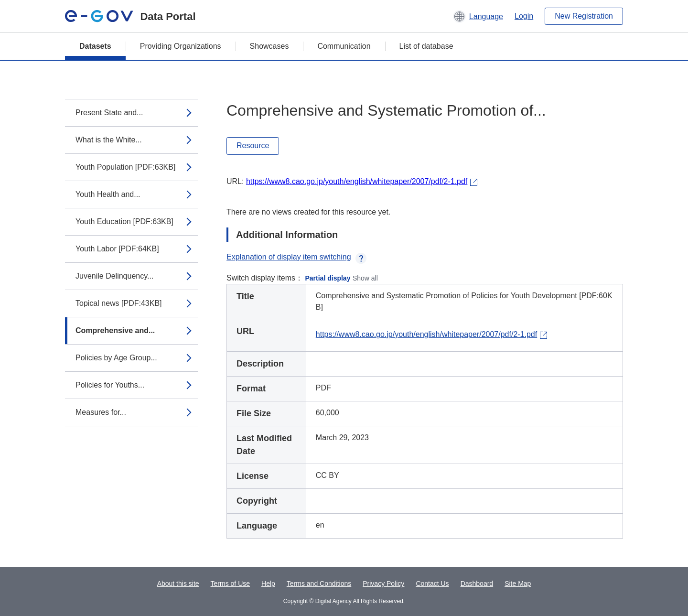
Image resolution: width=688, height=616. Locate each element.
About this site (178, 584)
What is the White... (109, 140)
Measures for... (101, 412)
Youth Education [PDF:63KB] (124, 222)
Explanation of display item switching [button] (296, 257)
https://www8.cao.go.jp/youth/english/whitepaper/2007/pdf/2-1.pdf (357, 181)
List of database (426, 46)
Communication (344, 46)
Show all (365, 278)
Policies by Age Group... (116, 358)
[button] (478, 16)
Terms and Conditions (319, 584)
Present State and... (109, 113)
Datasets (95, 46)
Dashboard (477, 584)
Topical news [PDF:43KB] (119, 303)
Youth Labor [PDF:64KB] (117, 249)
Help (268, 584)
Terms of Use (230, 584)
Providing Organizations (181, 46)
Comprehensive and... (115, 330)
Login (524, 16)
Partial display (328, 278)
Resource (253, 146)
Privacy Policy (383, 584)
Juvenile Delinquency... (114, 276)
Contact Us (432, 584)
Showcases (269, 46)
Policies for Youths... (110, 385)
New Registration (584, 16)
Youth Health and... (108, 194)
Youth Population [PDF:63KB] (125, 167)
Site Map (518, 584)
